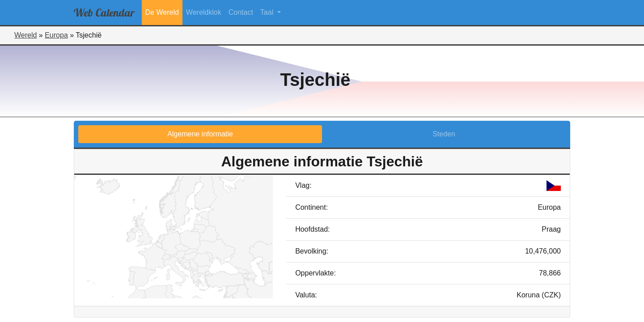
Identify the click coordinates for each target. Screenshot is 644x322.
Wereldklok (204, 12)
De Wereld (162, 12)
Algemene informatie (200, 134)
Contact (241, 12)
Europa (56, 35)
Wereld (25, 35)
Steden (444, 134)
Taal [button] (268, 12)
